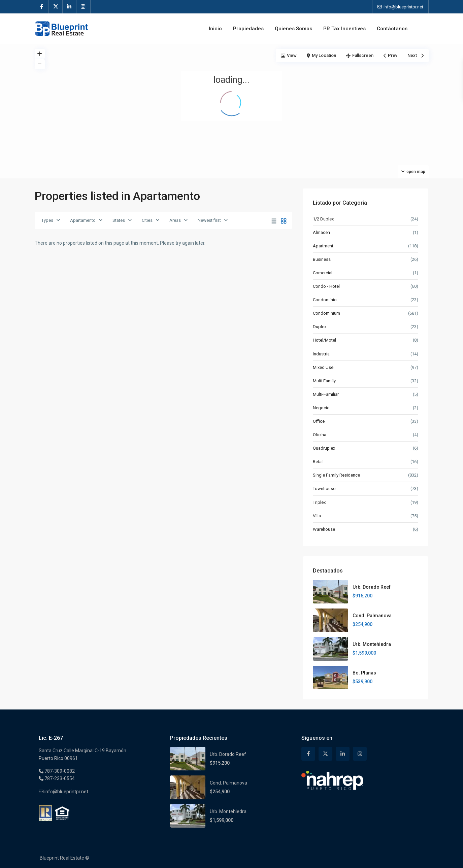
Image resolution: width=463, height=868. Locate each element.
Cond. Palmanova (372, 616)
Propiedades (248, 29)
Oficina (320, 435)
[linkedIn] (70, 7)
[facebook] (42, 7)
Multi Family (324, 381)
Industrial (322, 354)
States (119, 220)
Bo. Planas (364, 673)
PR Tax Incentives (344, 29)
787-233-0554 (59, 778)
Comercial (323, 273)
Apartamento (83, 220)
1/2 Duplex (323, 219)
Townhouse (324, 489)
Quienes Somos (293, 29)
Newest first (209, 220)
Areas (175, 220)
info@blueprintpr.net (66, 792)
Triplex (319, 502)
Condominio (325, 300)
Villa (317, 516)
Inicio (215, 29)
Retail (318, 462)
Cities (147, 220)
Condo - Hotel (326, 286)
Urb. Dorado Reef (372, 587)
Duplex (320, 327)
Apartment (323, 246)
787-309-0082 (59, 771)
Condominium (326, 313)
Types (47, 220)
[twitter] (56, 7)
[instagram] (83, 7)
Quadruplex (324, 448)
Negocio (321, 408)
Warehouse (324, 529)
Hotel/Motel (324, 340)
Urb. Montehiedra (372, 644)
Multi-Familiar (326, 394)
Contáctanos (392, 29)
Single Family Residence (336, 475)
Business (322, 259)
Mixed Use (323, 367)
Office (319, 421)
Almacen (321, 232)
